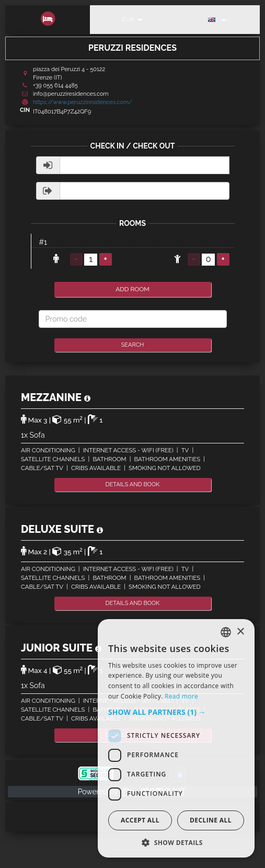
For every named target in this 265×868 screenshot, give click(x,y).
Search (133, 345)
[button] (176, 712)
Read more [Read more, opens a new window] (181, 696)
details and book (133, 484)
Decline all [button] (211, 820)
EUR (132, 19)
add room (132, 289)
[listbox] (226, 632)
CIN (25, 110)
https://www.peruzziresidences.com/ (83, 102)
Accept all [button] (140, 820)
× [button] (240, 632)
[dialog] (176, 738)
